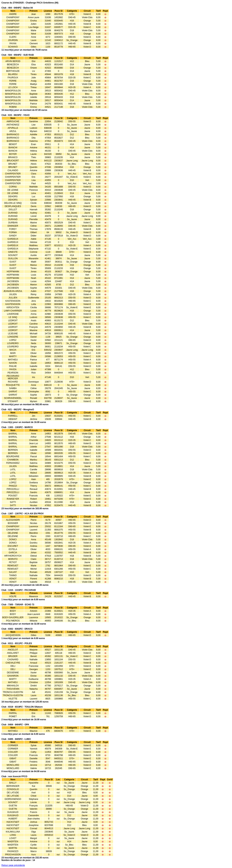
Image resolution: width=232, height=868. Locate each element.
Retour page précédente (13, 865)
